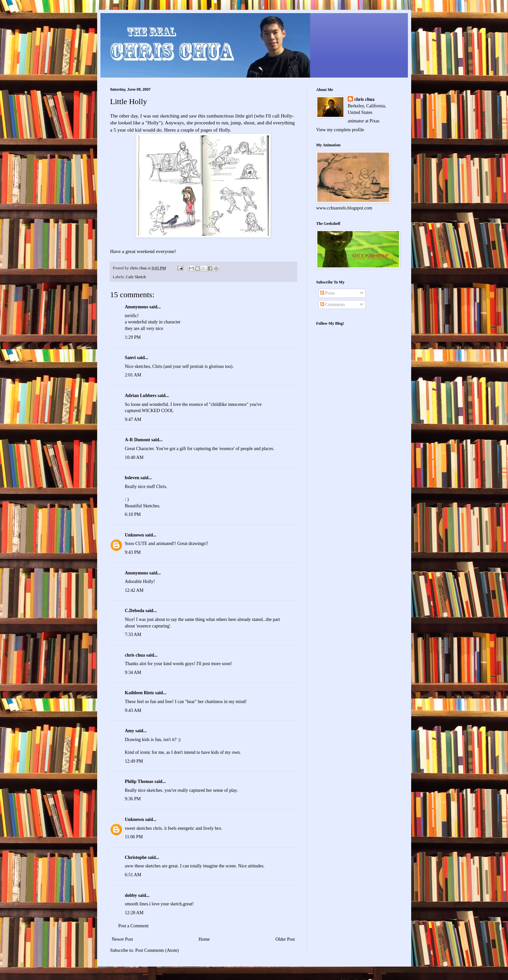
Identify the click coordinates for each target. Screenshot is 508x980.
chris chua (135, 655)
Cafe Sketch (136, 277)
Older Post (285, 939)
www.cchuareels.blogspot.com (344, 208)
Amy (130, 731)
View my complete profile (340, 130)
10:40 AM (134, 457)
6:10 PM (133, 514)
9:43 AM (133, 710)
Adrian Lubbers (141, 396)
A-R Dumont (138, 440)
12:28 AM (134, 913)
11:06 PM (134, 837)
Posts (328, 293)
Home (204, 939)
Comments (333, 305)
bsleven (132, 478)
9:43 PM (133, 552)
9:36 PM (133, 799)
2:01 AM (133, 375)
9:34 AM (133, 672)
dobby (131, 895)
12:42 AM (134, 590)
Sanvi (130, 358)
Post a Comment (134, 926)
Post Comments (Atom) (157, 950)
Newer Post (123, 939)
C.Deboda (135, 611)
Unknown (134, 535)
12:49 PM (134, 761)
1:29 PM (133, 337)
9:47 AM (133, 419)
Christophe (136, 857)
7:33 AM (133, 635)
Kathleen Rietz (140, 693)
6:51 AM (133, 875)
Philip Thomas (139, 781)
